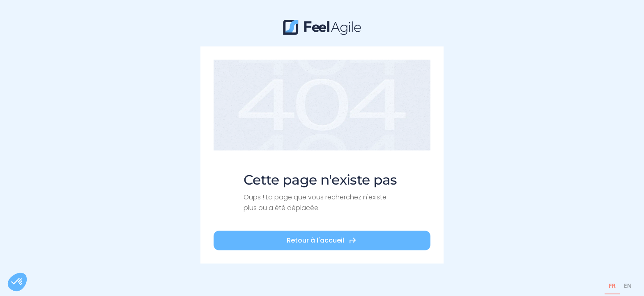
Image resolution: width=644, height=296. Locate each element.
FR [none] (612, 286)
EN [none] (628, 286)
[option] (628, 287)
